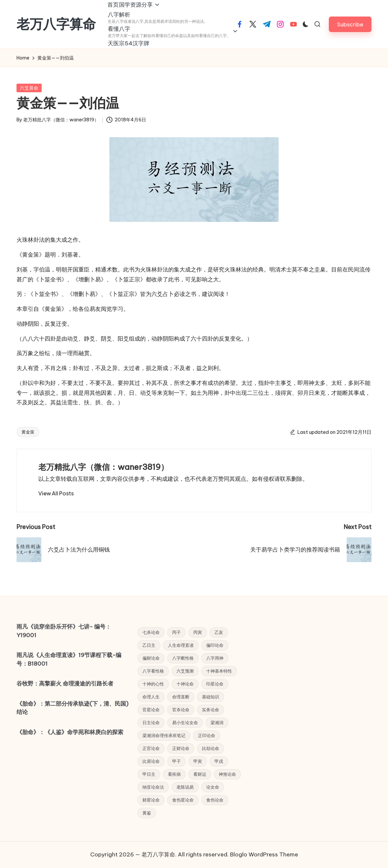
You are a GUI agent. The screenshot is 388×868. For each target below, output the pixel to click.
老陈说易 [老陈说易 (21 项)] (185, 787)
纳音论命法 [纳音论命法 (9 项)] (153, 787)
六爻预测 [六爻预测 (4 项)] (185, 671)
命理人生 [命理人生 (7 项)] (151, 697)
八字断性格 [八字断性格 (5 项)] (183, 658)
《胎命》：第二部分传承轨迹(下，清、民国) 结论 (73, 708)
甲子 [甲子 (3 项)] (176, 761)
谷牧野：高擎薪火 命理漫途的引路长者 (65, 683)
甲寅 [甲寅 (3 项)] (198, 761)
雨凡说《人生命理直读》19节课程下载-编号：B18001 (69, 659)
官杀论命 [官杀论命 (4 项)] (181, 710)
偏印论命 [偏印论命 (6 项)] (215, 645)
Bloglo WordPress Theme (264, 854)
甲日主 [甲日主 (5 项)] (149, 774)
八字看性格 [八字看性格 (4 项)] (153, 671)
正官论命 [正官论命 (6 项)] (151, 748)
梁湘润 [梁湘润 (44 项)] (217, 723)
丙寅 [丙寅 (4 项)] (198, 632)
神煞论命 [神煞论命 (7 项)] (227, 774)
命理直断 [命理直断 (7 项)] (181, 697)
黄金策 (28, 442)
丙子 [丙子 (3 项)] (176, 632)
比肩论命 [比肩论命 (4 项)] (151, 761)
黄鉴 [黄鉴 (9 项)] (147, 813)
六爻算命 (29, 99)
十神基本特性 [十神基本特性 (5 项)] (219, 671)
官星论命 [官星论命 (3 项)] (151, 710)
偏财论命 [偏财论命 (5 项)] (151, 658)
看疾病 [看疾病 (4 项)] (174, 774)
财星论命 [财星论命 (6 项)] (151, 800)
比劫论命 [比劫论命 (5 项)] (211, 748)
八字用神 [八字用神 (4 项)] (215, 658)
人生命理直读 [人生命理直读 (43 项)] (181, 645)
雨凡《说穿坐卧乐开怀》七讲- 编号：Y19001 (64, 631)
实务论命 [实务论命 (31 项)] (211, 710)
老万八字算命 (56, 29)
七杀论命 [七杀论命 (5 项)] (151, 632)
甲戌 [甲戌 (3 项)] (219, 761)
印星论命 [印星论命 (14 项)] (215, 684)
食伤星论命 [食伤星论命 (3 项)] (183, 800)
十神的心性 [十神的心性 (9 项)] (153, 684)
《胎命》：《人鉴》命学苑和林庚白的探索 (70, 732)
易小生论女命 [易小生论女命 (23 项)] (185, 723)
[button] (350, 30)
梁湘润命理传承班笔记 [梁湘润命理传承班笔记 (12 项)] (164, 735)
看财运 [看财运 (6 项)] (200, 774)
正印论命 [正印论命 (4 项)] (207, 735)
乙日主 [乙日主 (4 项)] (149, 645)
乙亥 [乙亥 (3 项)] (219, 632)
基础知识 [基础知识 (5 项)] (211, 697)
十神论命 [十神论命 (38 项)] (185, 684)
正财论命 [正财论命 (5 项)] (181, 748)
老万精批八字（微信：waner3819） (103, 477)
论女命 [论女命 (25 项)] (213, 787)
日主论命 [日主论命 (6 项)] (151, 723)
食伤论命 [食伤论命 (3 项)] (215, 800)
